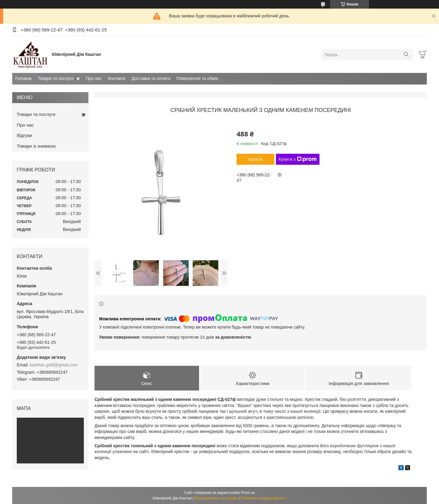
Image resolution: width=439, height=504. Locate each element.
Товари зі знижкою (36, 146)
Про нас (94, 78)
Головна (23, 78)
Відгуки (24, 135)
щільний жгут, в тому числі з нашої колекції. (276, 411)
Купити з (298, 159)
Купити (256, 159)
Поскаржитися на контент (216, 498)
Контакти (116, 78)
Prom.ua (248, 493)
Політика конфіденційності (264, 498)
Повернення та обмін (197, 78)
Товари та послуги (55, 78)
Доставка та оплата (151, 78)
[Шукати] (406, 55)
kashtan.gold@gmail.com (54, 365)
